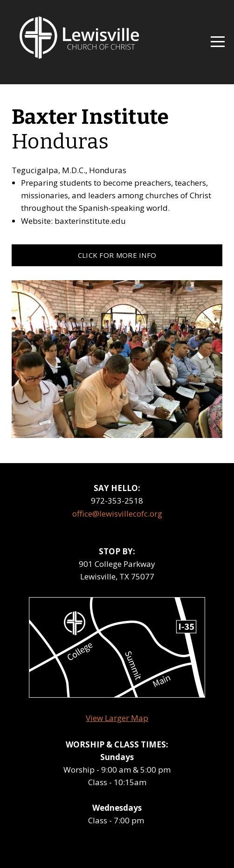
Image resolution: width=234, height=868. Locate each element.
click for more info (117, 255)
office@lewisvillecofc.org (117, 514)
